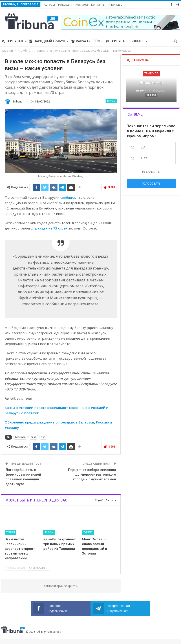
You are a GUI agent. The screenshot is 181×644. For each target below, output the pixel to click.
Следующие (38, 568)
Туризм (111, 101)
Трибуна (115, 41)
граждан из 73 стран (51, 228)
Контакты (98, 4)
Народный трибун (47, 41)
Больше (116, 4)
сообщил (68, 197)
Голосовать (151, 183)
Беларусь (20, 437)
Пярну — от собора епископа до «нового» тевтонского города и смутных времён (92, 475)
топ (43, 437)
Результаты (151, 172)
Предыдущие (16, 568)
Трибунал (12, 41)
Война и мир (151, 83)
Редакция (65, 4)
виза (33, 437)
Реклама (82, 4)
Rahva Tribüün (85, 41)
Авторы (49, 4)
